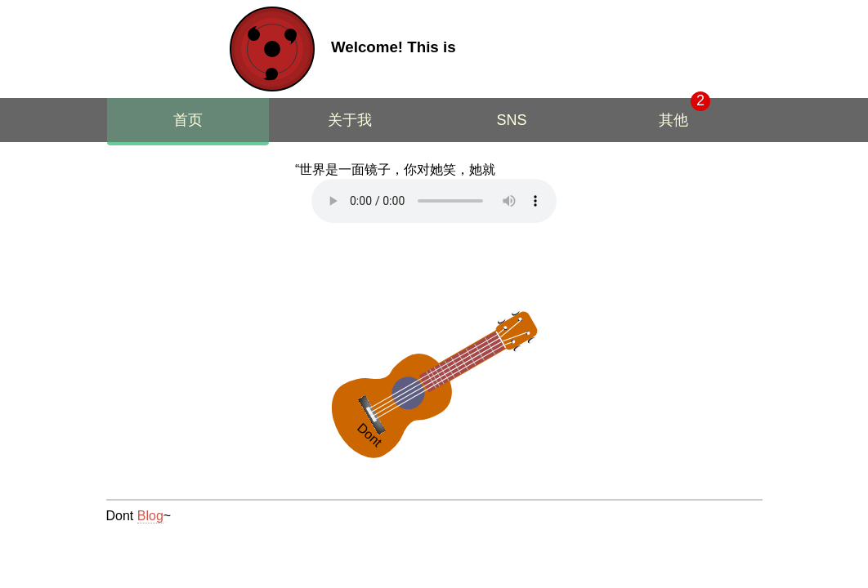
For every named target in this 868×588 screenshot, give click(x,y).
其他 (673, 120)
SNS (511, 120)
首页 (188, 120)
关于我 (350, 120)
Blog (150, 516)
